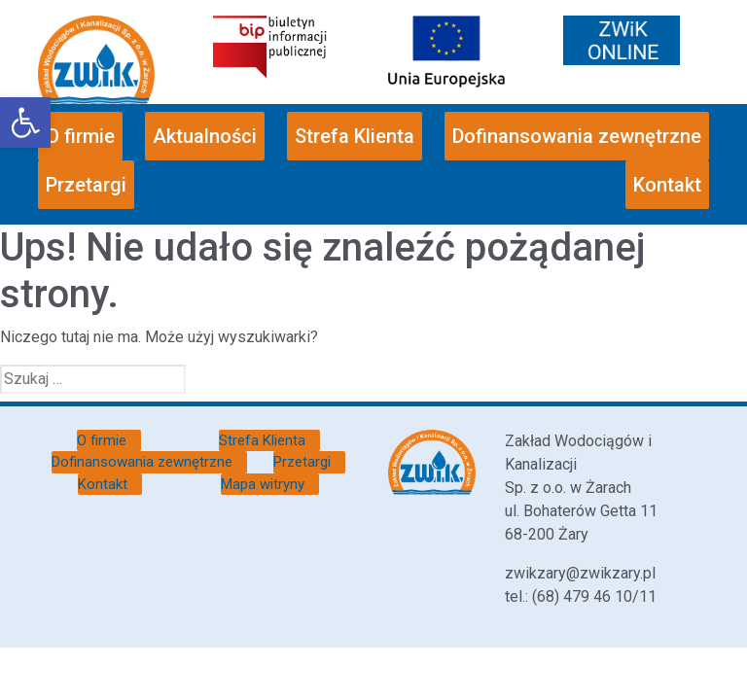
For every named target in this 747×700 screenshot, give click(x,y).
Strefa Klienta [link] (355, 136)
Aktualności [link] (205, 136)
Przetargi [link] (86, 185)
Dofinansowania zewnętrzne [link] (577, 136)
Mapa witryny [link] (263, 484)
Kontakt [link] (667, 185)
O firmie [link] (80, 136)
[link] (25, 122)
